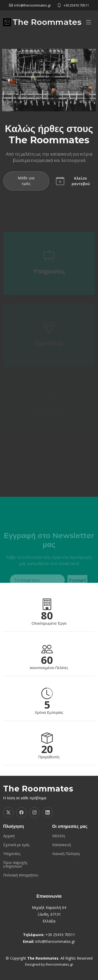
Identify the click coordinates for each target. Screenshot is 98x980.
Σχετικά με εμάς (16, 845)
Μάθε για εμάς (26, 181)
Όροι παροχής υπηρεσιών (15, 864)
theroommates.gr (59, 964)
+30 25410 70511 (76, 5)
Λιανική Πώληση (66, 854)
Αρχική (9, 836)
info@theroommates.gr (55, 941)
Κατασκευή (62, 845)
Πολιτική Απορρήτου (21, 875)
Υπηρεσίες (49, 274)
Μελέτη (59, 836)
